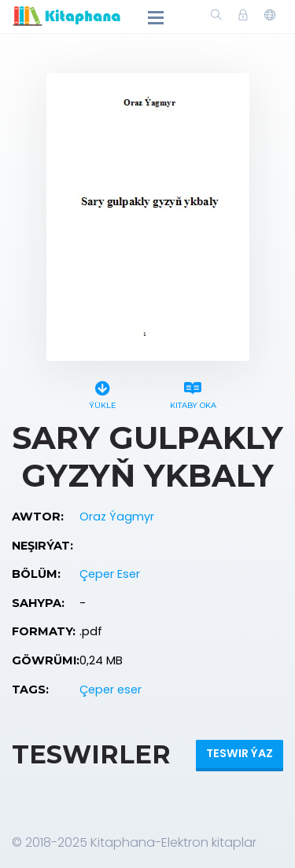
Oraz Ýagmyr (117, 517)
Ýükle (103, 393)
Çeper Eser (110, 574)
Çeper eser (111, 690)
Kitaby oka (193, 393)
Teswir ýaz (240, 753)
